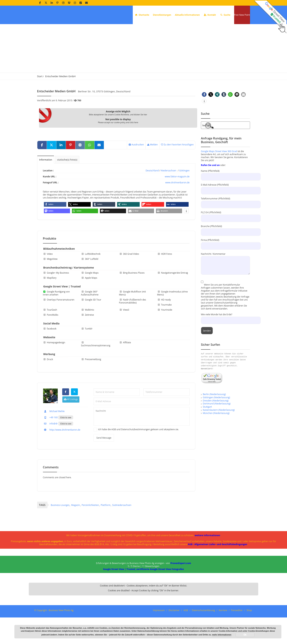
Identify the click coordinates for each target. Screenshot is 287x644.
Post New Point (242, 15)
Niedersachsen (169, 195)
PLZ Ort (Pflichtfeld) (225, 239)
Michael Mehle (54, 438)
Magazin (76, 532)
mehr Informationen (222, 635)
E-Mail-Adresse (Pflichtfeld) (225, 212)
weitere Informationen (208, 562)
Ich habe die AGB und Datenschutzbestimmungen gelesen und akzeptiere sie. (138, 456)
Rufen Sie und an (210, 189)
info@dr (50, 450)
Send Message (104, 464)
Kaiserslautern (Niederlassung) (219, 434)
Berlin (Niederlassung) (214, 418)
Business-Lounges (60, 532)
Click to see (66, 444)
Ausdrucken (136, 169)
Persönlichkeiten (90, 532)
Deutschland (152, 195)
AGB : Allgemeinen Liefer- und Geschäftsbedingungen (218, 571)
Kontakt (210, 15)
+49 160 (50, 444)
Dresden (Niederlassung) (216, 425)
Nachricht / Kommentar (225, 284)
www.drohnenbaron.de (177, 207)
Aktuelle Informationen (187, 15)
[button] (55, 230)
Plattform (106, 532)
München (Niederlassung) (216, 437)
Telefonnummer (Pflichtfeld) (225, 225)
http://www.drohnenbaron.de (62, 456)
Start (40, 100)
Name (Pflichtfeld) (225, 198)
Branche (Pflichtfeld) (225, 253)
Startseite (142, 15)
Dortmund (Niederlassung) (217, 428)
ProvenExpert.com (181, 590)
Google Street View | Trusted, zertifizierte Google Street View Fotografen (143, 596)
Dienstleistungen (162, 15)
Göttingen (184, 195)
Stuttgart (207, 431)
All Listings (71, 426)
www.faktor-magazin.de (177, 201)
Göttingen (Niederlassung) (216, 422)
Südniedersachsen (122, 532)
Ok (245, 635)
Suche (225, 15)
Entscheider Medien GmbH (60, 100)
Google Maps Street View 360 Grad (219, 175)
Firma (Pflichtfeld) (225, 267)
